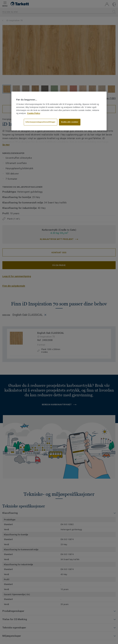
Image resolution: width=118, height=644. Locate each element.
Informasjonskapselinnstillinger (41, 122)
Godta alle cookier (70, 122)
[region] (59, 111)
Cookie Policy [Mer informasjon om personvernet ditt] (34, 113)
